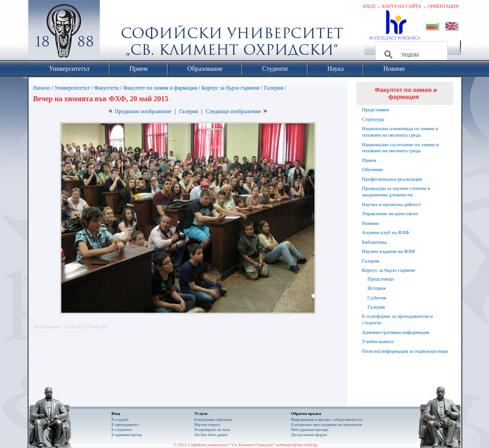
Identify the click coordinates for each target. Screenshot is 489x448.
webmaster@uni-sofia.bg (296, 445)
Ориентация (443, 6)
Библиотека (374, 242)
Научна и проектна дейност (392, 204)
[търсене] (410, 55)
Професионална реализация (392, 179)
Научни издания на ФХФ (389, 251)
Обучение (373, 169)
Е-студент (120, 419)
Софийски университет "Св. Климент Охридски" (116, 32)
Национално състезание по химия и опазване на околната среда (400, 148)
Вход (370, 6)
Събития (377, 298)
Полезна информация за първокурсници (405, 351)
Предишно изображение (143, 111)
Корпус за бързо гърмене (230, 88)
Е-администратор (127, 435)
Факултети (106, 88)
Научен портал (207, 425)
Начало (42, 88)
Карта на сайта (401, 6)
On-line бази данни (211, 435)
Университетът (72, 88)
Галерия (273, 88)
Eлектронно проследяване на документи (326, 425)
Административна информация (396, 332)
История (376, 288)
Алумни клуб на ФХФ (386, 232)
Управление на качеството (390, 213)
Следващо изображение (233, 111)
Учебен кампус (378, 341)
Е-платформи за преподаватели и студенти (397, 319)
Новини (370, 223)
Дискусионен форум (309, 435)
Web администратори (310, 430)
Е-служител (122, 430)
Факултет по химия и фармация (160, 88)
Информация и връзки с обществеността (327, 419)
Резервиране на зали (212, 430)
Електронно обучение (213, 419)
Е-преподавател (125, 425)
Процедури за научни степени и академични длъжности (396, 191)
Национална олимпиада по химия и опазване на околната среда (400, 132)
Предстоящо (381, 279)
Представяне (375, 109)
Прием (369, 160)
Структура (373, 119)
